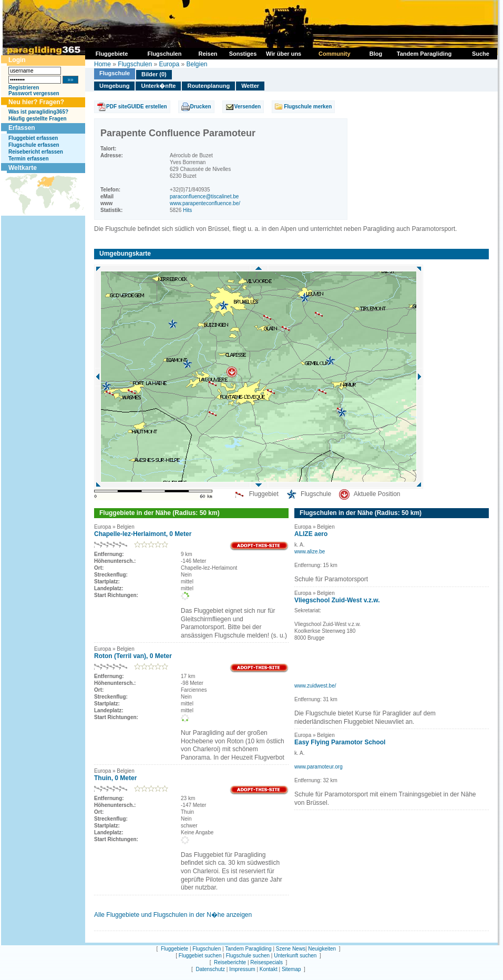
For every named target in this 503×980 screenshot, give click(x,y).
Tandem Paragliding (248, 949)
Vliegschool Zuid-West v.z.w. (337, 600)
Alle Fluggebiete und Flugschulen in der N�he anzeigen (173, 915)
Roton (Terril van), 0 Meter (133, 656)
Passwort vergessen (34, 93)
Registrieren (24, 88)
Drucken (201, 107)
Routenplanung (208, 86)
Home (102, 64)
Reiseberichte (230, 962)
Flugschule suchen (248, 956)
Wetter (250, 86)
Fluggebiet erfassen (33, 138)
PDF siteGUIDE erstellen (137, 107)
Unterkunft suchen (295, 956)
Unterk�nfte (158, 86)
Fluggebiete (174, 949)
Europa (169, 64)
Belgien (197, 64)
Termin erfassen (29, 159)
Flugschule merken (308, 107)
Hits (187, 210)
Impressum (242, 969)
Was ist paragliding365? (38, 112)
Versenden (248, 107)
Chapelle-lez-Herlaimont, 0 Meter (143, 534)
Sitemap (291, 969)
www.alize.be (310, 552)
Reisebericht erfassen (36, 152)
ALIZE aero (311, 534)
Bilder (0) (154, 74)
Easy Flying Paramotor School (340, 742)
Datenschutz (210, 969)
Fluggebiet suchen (200, 956)
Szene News (291, 949)
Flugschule (115, 73)
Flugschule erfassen (34, 145)
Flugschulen (135, 64)
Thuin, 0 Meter (115, 778)
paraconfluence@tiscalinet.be (204, 196)
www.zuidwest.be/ (315, 686)
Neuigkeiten (322, 949)
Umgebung (114, 86)
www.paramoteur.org (319, 767)
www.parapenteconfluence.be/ (205, 203)
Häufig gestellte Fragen (38, 119)
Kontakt (269, 969)
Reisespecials (266, 962)
